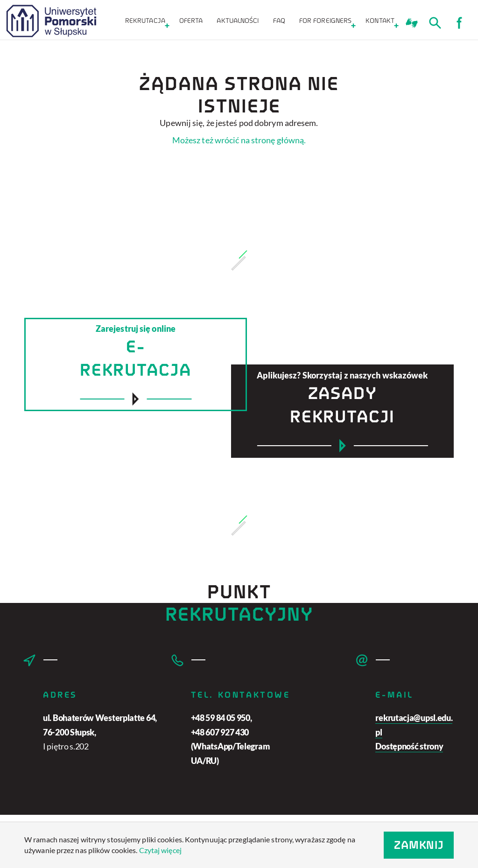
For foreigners (325, 21)
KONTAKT (380, 21)
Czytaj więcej (160, 850)
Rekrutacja (145, 21)
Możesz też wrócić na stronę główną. (239, 140)
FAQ (279, 21)
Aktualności (238, 21)
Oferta (191, 21)
